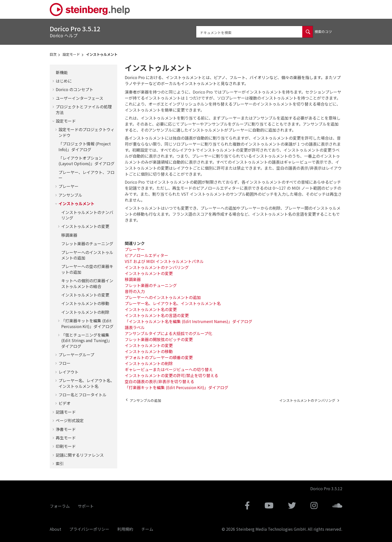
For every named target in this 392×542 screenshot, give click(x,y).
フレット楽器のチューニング (87, 243)
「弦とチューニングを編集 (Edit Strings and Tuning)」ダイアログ (87, 340)
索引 (60, 463)
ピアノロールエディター (146, 255)
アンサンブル (70, 195)
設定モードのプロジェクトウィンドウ (86, 132)
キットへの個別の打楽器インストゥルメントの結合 (87, 283)
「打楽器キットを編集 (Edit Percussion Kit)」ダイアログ (87, 323)
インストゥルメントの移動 (85, 303)
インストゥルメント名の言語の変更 (157, 315)
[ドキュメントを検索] (307, 32)
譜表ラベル (135, 327)
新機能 (62, 72)
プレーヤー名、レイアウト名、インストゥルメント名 (86, 383)
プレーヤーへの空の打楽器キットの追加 (87, 269)
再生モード (66, 438)
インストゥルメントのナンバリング (87, 215)
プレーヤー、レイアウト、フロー (86, 175)
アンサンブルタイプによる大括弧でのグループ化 (168, 333)
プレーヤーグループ (76, 355)
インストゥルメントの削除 (85, 312)
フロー (64, 363)
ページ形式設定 (70, 420)
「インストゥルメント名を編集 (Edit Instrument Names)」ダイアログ (188, 321)
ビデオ (64, 403)
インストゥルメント (102, 54)
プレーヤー (68, 186)
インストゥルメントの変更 (85, 226)
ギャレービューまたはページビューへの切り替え (169, 369)
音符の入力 (135, 291)
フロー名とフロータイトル (82, 395)
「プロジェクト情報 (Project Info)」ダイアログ (85, 146)
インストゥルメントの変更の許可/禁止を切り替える (171, 375)
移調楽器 (69, 235)
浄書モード (66, 429)
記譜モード (66, 412)
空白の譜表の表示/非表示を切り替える (159, 381)
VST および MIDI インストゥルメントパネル (164, 261)
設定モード (71, 54)
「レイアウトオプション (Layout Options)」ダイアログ (86, 161)
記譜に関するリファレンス (80, 455)
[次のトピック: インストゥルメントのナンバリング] (307, 400)
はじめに (64, 81)
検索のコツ (323, 32)
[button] (54, 72)
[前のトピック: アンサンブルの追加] (145, 400)
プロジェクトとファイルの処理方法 (84, 109)
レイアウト (68, 372)
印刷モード (66, 446)
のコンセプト (74, 89)
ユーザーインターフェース (79, 98)
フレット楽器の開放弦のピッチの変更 (159, 339)
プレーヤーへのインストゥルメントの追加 (87, 255)
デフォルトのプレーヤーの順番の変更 (159, 357)
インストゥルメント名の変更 (151, 309)
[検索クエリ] (254, 32)
